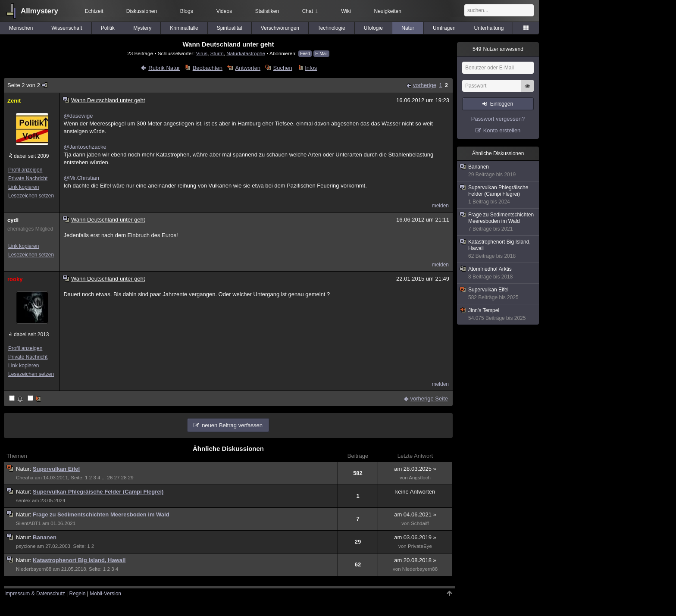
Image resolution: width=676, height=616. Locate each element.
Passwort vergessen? (498, 119)
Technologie (332, 28)
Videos (224, 11)
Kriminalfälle (184, 28)
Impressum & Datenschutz (35, 594)
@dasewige (78, 116)
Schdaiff (420, 523)
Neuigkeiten (388, 11)
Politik (108, 28)
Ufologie (373, 28)
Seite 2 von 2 (28, 85)
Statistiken (267, 11)
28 (124, 478)
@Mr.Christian (81, 178)
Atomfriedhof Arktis (498, 273)
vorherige (425, 85)
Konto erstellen (502, 130)
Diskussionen (142, 11)
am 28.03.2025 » (415, 469)
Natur (408, 28)
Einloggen (502, 104)
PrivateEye (420, 546)
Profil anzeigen (25, 170)
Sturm (217, 53)
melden (440, 206)
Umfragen (444, 28)
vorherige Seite (429, 399)
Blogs (187, 11)
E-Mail (321, 54)
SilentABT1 (28, 523)
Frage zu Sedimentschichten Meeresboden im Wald (101, 514)
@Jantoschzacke (85, 147)
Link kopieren (23, 187)
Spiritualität (230, 28)
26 (110, 478)
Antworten (248, 68)
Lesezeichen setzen (31, 196)
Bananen (45, 537)
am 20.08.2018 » (415, 560)
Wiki (346, 11)
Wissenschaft (67, 28)
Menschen (21, 28)
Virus (202, 53)
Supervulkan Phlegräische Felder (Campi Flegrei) (98, 492)
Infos (311, 68)
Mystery (142, 28)
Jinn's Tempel (498, 314)
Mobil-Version (105, 594)
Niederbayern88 (34, 569)
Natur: (24, 469)
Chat (310, 11)
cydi (13, 220)
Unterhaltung (489, 28)
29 (131, 478)
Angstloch (420, 478)
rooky (15, 279)
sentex (23, 500)
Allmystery (39, 11)
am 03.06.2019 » (415, 537)
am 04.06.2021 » (415, 514)
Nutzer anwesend (498, 49)
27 (117, 478)
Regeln (78, 594)
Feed (305, 54)
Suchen (283, 68)
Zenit (14, 101)
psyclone (26, 546)
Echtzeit (94, 11)
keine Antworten (415, 492)
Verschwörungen (280, 28)
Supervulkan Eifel (56, 469)
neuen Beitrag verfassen (232, 425)
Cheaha (25, 478)
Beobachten (208, 68)
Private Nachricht (28, 178)
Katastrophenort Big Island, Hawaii (79, 560)
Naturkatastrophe (246, 53)
